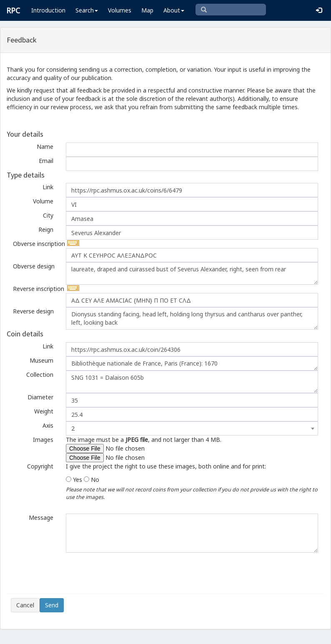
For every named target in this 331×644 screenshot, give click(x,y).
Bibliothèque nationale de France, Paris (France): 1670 (192, 363)
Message (41, 517)
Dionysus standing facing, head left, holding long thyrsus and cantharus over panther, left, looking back (192, 318)
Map (147, 10)
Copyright (40, 466)
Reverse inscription (36, 289)
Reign (46, 229)
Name (45, 147)
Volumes (120, 10)
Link (48, 187)
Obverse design (34, 266)
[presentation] (74, 573)
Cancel (25, 605)
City (48, 215)
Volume (43, 201)
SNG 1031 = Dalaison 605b (192, 382)
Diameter (40, 397)
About (174, 10)
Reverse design (33, 311)
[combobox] (192, 428)
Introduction (48, 10)
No (95, 480)
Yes (78, 480)
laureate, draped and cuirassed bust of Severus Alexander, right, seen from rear (192, 273)
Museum (41, 360)
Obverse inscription (36, 244)
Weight (44, 411)
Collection (40, 375)
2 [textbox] (73, 428)
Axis (48, 425)
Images (43, 440)
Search (87, 10)
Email (46, 161)
